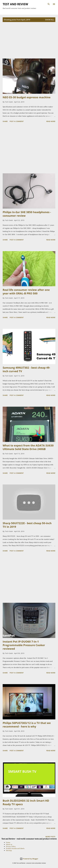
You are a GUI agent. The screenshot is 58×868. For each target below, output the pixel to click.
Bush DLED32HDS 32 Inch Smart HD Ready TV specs (26, 802)
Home (8, 842)
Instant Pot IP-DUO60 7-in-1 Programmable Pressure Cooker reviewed (24, 645)
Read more (51, 121)
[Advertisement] (29, 43)
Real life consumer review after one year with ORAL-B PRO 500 (26, 292)
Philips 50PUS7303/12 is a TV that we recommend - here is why (27, 725)
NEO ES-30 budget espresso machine (27, 97)
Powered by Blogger (29, 859)
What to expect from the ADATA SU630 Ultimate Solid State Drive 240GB (28, 447)
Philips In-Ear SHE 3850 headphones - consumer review (27, 214)
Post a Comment (17, 121)
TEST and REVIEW (15, 4)
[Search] (49, 4)
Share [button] (5, 121)
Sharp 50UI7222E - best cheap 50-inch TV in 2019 (27, 525)
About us (9, 844)
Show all (50, 20)
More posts (50, 837)
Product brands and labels (15, 848)
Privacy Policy (11, 846)
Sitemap (9, 850)
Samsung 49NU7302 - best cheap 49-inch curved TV (26, 369)
